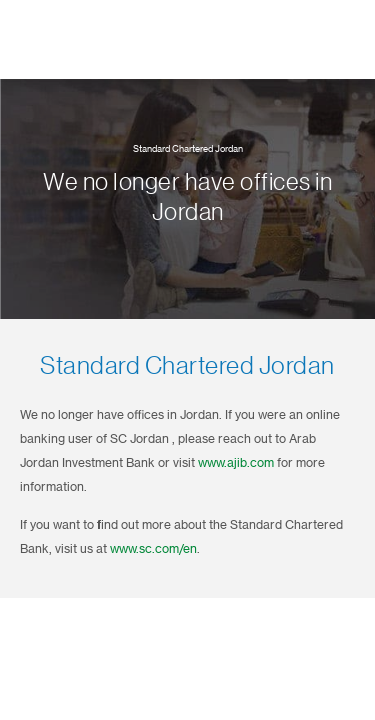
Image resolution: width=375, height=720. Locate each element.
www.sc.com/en (153, 549)
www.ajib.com (236, 463)
